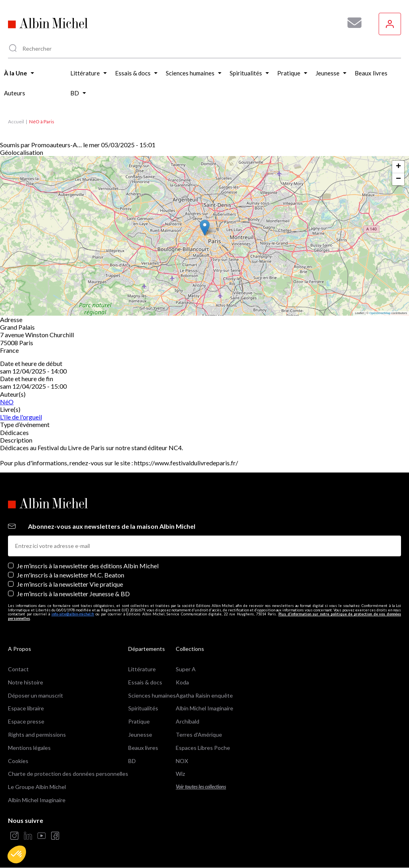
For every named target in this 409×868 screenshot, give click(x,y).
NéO (7, 402)
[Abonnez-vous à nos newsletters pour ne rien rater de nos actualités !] (351, 23)
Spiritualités (143, 708)
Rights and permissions (37, 735)
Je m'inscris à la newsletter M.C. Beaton (70, 575)
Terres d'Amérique (199, 735)
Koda (182, 682)
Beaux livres (143, 748)
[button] (17, 854)
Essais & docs (145, 682)
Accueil (16, 122)
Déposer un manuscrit (36, 695)
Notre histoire (26, 682)
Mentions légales (29, 748)
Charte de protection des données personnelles (68, 774)
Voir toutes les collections (201, 787)
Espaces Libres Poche (203, 748)
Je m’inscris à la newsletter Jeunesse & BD (73, 594)
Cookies (18, 761)
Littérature (142, 669)
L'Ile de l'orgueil (21, 417)
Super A (186, 669)
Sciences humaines (152, 695)
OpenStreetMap (380, 313)
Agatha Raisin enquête (204, 695)
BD (132, 761)
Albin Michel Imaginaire (37, 800)
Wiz (180, 774)
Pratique (139, 721)
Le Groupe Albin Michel (37, 787)
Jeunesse (140, 735)
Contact (18, 669)
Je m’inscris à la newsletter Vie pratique (70, 584)
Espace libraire (26, 708)
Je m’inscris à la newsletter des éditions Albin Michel (88, 566)
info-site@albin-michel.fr (73, 614)
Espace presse (26, 721)
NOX (182, 761)
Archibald (188, 721)
